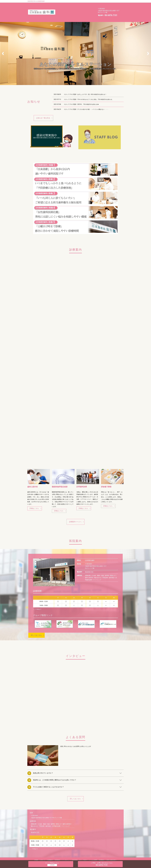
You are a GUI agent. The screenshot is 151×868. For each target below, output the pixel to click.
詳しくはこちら (36, 629)
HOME (60, 4)
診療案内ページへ (75, 516)
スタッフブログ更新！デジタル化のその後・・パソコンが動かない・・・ (86, 102)
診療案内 (79, 4)
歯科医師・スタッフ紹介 (79, 7)
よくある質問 (62, 10)
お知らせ (69, 4)
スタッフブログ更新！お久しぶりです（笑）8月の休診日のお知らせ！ (85, 87)
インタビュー (62, 7)
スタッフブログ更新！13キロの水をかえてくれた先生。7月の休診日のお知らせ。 (89, 92)
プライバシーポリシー (65, 13)
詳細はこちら (34, 503)
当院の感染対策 (85, 10)
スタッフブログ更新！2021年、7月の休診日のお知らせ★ (81, 97)
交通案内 (73, 10)
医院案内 (89, 4)
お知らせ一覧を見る (43, 111)
